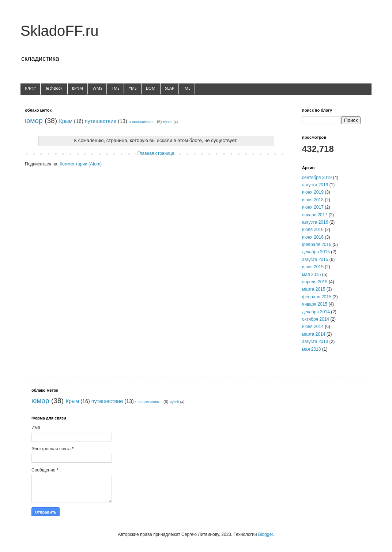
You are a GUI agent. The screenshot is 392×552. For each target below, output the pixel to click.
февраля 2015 (317, 297)
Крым (66, 121)
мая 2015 (311, 275)
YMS (133, 89)
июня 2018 (313, 200)
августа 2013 (315, 342)
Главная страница (156, 153)
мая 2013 (311, 349)
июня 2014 (313, 327)
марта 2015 (314, 289)
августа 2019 (315, 185)
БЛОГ (30, 89)
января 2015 (315, 304)
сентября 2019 (317, 178)
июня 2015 (313, 267)
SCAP (169, 89)
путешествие (101, 121)
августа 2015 (315, 260)
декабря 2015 (316, 252)
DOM (151, 89)
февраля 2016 (317, 245)
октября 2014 (316, 319)
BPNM (78, 89)
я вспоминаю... (142, 122)
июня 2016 (313, 237)
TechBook (54, 89)
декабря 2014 (316, 312)
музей (168, 122)
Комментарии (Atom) (81, 164)
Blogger (266, 534)
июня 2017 (313, 207)
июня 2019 (313, 192)
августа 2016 (315, 222)
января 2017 (315, 215)
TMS (115, 89)
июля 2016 (313, 230)
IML (187, 89)
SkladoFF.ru (59, 31)
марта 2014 (314, 334)
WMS (97, 89)
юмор (34, 121)
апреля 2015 (315, 282)
